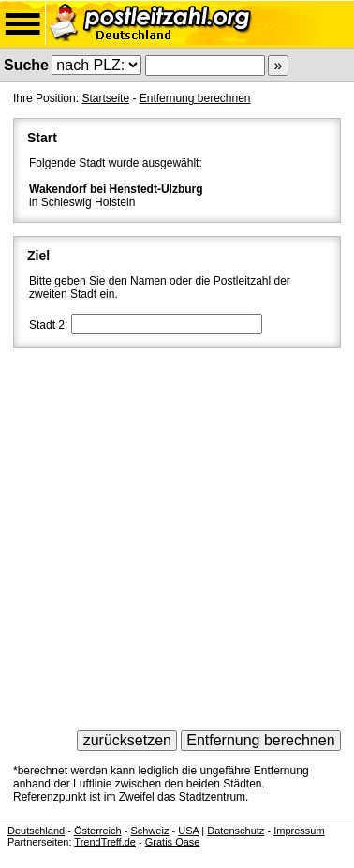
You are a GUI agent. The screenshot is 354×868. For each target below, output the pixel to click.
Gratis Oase (173, 842)
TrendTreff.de (105, 842)
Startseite (105, 98)
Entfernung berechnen (195, 98)
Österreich (98, 831)
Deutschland (36, 831)
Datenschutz (236, 831)
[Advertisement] (177, 533)
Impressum (299, 831)
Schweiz (149, 831)
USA (188, 831)
